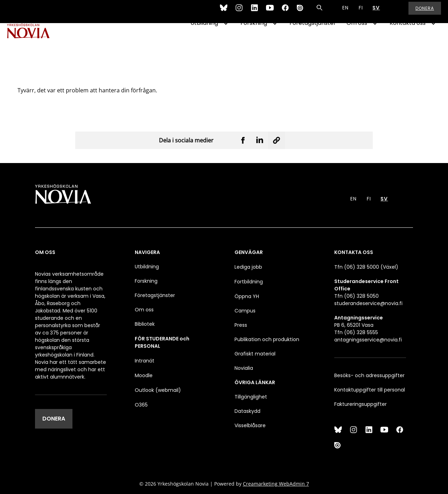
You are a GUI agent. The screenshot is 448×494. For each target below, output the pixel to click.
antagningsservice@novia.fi (368, 340)
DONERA (54, 419)
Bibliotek (145, 324)
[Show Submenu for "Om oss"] (375, 41)
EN (345, 12)
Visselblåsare (250, 425)
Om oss (357, 41)
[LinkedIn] (254, 12)
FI (361, 12)
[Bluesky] (224, 12)
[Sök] (320, 12)
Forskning (254, 41)
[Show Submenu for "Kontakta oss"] (433, 41)
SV (376, 12)
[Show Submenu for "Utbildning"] (226, 41)
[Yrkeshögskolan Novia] (35, 41)
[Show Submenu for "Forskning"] (275, 41)
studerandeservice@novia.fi (368, 303)
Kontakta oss (408, 41)
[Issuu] (301, 12)
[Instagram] (239, 12)
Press (241, 325)
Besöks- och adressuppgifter (369, 375)
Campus (245, 311)
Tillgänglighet (251, 397)
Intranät (145, 361)
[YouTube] (270, 12)
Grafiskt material (255, 354)
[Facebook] (285, 12)
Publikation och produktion (267, 339)
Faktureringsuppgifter (360, 404)
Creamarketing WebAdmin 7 (276, 484)
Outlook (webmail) (158, 390)
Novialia (244, 368)
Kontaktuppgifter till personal (370, 390)
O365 (141, 405)
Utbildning (204, 41)
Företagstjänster (313, 41)
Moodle (144, 375)
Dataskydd (247, 411)
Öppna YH (247, 296)
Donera (425, 12)
